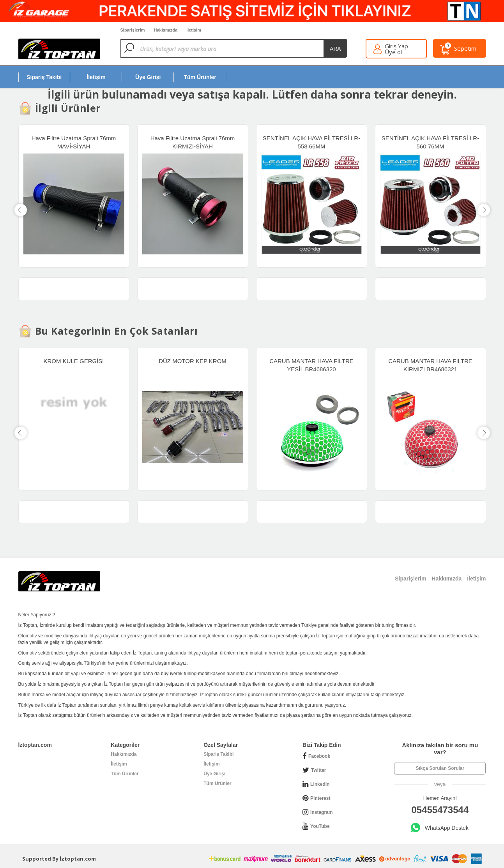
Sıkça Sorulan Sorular (440, 768)
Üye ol (393, 52)
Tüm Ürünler (125, 774)
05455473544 (440, 810)
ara (335, 48)
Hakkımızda (124, 754)
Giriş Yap (396, 46)
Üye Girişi (214, 774)
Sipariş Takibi (218, 754)
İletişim (119, 764)
